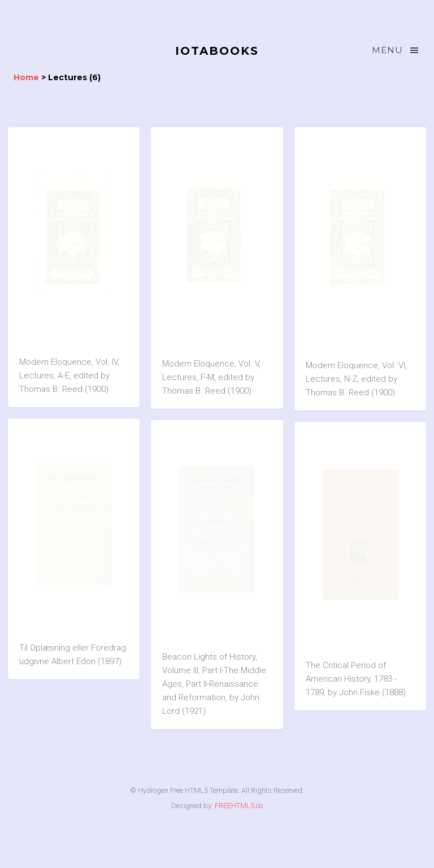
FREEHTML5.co (239, 806)
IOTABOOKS (217, 51)
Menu (396, 50)
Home (26, 77)
